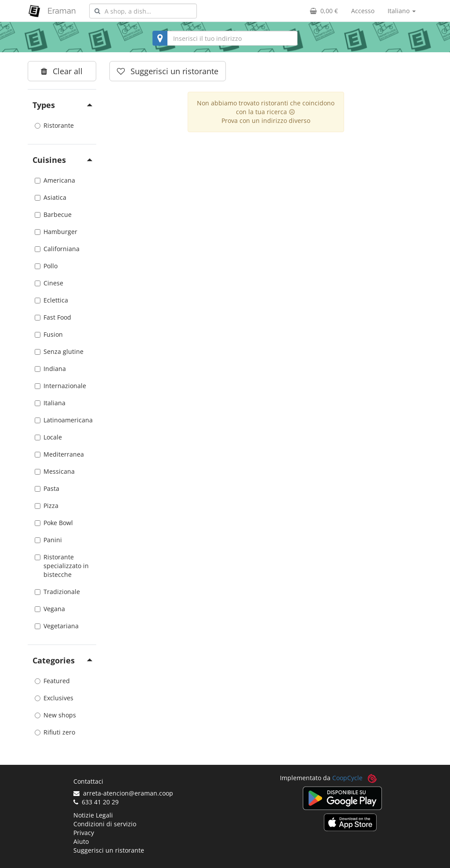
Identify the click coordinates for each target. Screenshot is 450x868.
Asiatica (51, 197)
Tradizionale (57, 592)
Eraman (62, 11)
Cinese (49, 283)
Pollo (46, 266)
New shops (55, 715)
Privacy (84, 833)
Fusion (49, 334)
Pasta (47, 488)
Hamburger (56, 232)
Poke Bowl (54, 523)
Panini (48, 540)
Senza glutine (59, 351)
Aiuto (81, 841)
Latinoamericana (62, 420)
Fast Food (53, 317)
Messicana (55, 471)
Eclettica (51, 300)
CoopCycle (347, 778)
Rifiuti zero (55, 732)
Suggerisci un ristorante (109, 850)
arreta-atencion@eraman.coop (123, 793)
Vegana (50, 609)
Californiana (57, 249)
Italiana (50, 403)
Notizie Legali (93, 815)
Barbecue (53, 214)
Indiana (50, 369)
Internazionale (60, 386)
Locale (48, 437)
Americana (55, 180)
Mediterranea (59, 454)
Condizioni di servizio (105, 824)
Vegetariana (57, 626)
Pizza (47, 506)
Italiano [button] (402, 11)
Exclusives (54, 698)
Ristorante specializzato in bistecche (62, 566)
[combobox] (143, 11)
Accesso (363, 11)
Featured (52, 681)
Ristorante (54, 125)
